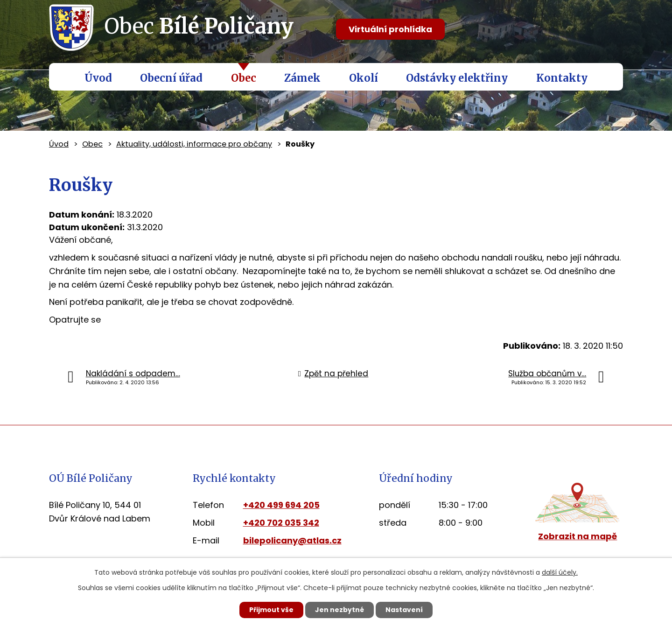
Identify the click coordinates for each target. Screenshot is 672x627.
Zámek (302, 78)
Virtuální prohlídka (390, 29)
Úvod (98, 78)
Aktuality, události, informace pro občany (194, 144)
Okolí (364, 78)
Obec (244, 78)
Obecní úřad (171, 78)
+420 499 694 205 (281, 505)
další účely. (560, 572)
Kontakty (562, 78)
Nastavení (404, 610)
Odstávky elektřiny (457, 78)
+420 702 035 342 (281, 523)
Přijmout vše (271, 610)
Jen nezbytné (339, 610)
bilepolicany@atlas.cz (292, 540)
